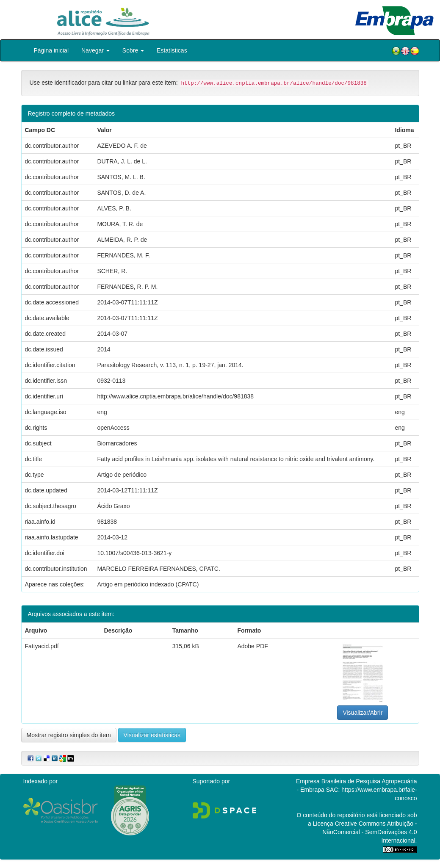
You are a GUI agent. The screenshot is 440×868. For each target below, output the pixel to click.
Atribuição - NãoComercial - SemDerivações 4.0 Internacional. (369, 832)
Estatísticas (172, 50)
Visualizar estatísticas (152, 735)
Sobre (133, 50)
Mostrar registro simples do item (69, 735)
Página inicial (51, 50)
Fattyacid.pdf (42, 646)
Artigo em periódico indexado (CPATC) (148, 584)
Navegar (95, 50)
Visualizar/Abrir (363, 713)
